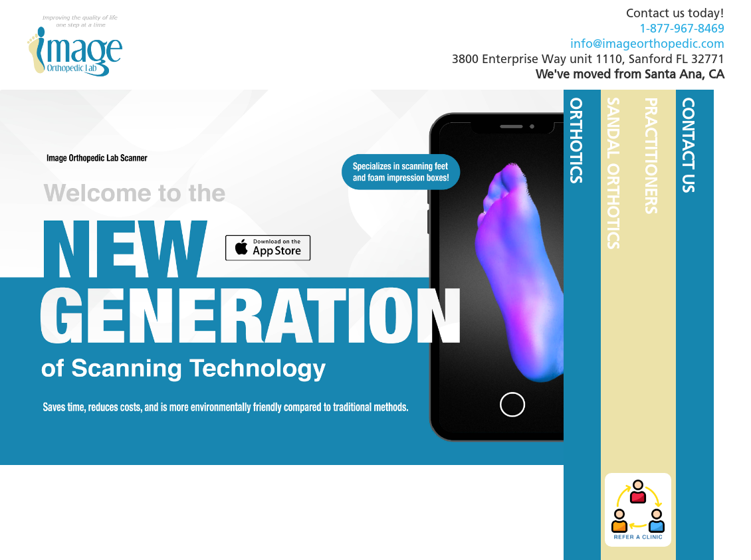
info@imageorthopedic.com (647, 45)
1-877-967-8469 (682, 30)
